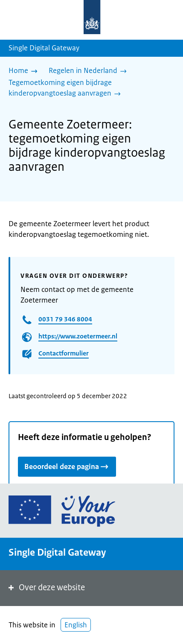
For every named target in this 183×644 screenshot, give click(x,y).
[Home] (25, 71)
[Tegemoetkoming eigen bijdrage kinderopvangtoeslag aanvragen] (88, 89)
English (76, 625)
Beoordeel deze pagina (67, 466)
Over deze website (46, 587)
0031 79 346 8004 (65, 319)
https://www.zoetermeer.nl (78, 336)
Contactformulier (64, 353)
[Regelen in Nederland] (90, 71)
